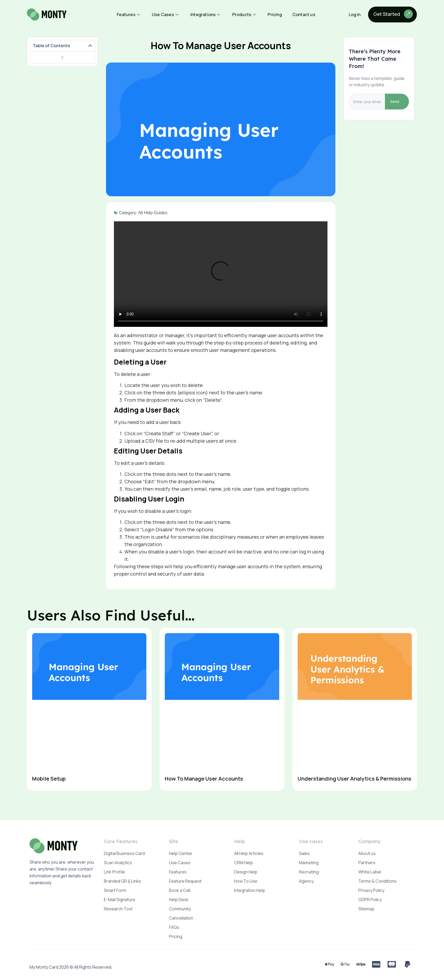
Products (245, 15)
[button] (90, 46)
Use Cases (166, 15)
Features (129, 15)
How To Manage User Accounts (204, 779)
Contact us (304, 15)
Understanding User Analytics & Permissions (354, 779)
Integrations (206, 15)
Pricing (275, 15)
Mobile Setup (49, 779)
